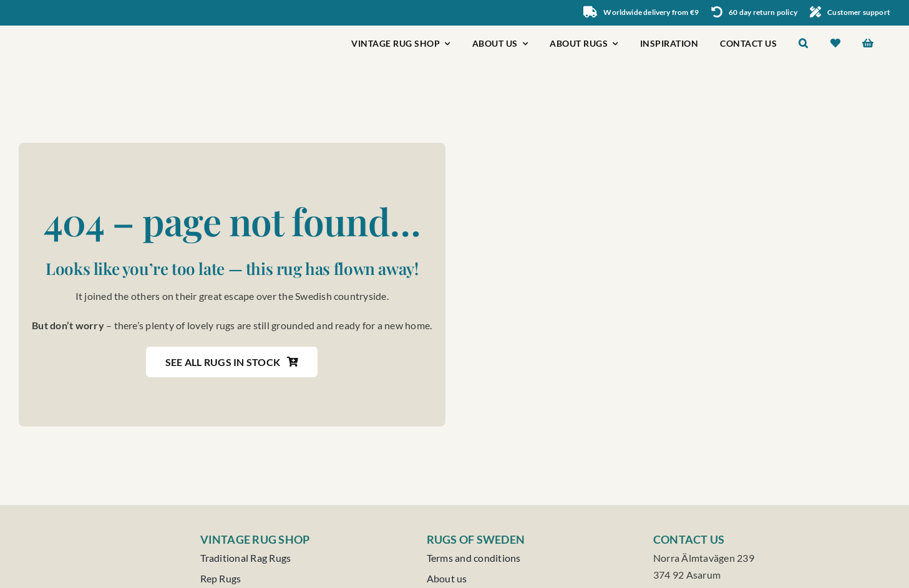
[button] (804, 45)
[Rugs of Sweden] (77, 30)
